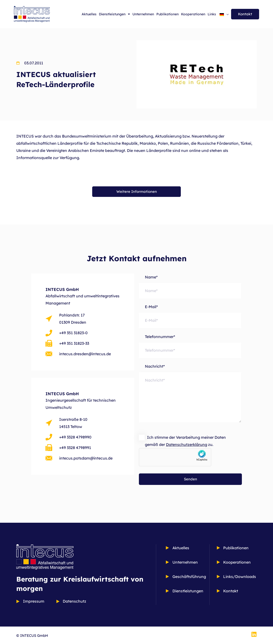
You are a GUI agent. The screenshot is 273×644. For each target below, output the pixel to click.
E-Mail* (190, 317)
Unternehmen (143, 14)
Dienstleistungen (114, 14)
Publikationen (168, 14)
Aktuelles (89, 14)
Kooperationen (193, 14)
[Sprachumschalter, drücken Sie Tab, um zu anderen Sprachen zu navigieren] (224, 14)
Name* (190, 287)
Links (212, 14)
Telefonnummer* (190, 347)
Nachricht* (190, 398)
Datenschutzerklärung (187, 447)
